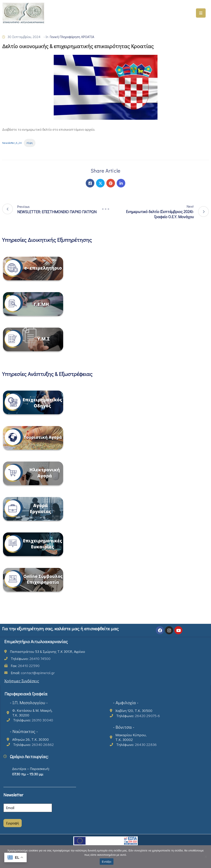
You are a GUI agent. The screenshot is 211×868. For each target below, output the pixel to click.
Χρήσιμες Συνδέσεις (22, 681)
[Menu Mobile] (201, 13)
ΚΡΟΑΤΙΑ (88, 37)
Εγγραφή (13, 823)
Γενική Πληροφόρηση (65, 37)
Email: (33, 673)
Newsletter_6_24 (12, 143)
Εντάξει (107, 862)
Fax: (25, 666)
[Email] (28, 808)
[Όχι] (206, 857)
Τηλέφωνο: (31, 659)
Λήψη (30, 143)
